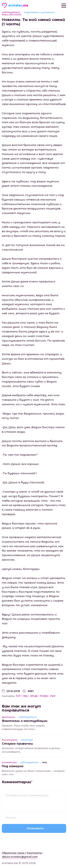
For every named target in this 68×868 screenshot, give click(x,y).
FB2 (25, 696)
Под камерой (13, 766)
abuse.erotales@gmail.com (20, 857)
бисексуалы (10, 740)
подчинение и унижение (39, 12)
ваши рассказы (12, 15)
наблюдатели (11, 12)
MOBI (44, 696)
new (45, 762)
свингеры (27, 740)
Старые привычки (17, 744)
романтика (9, 762)
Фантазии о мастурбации (25, 721)
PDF (53, 696)
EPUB (34, 696)
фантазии (9, 717)
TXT (18, 696)
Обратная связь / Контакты (22, 853)
